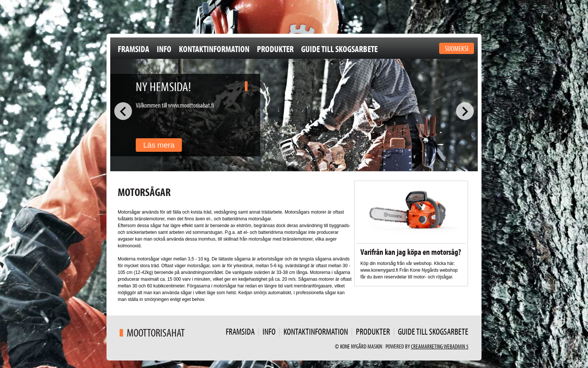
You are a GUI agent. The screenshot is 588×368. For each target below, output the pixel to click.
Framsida (133, 49)
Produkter (275, 49)
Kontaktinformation (214, 49)
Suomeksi (457, 48)
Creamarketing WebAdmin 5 (440, 346)
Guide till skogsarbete (339, 49)
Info (164, 49)
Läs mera (159, 145)
